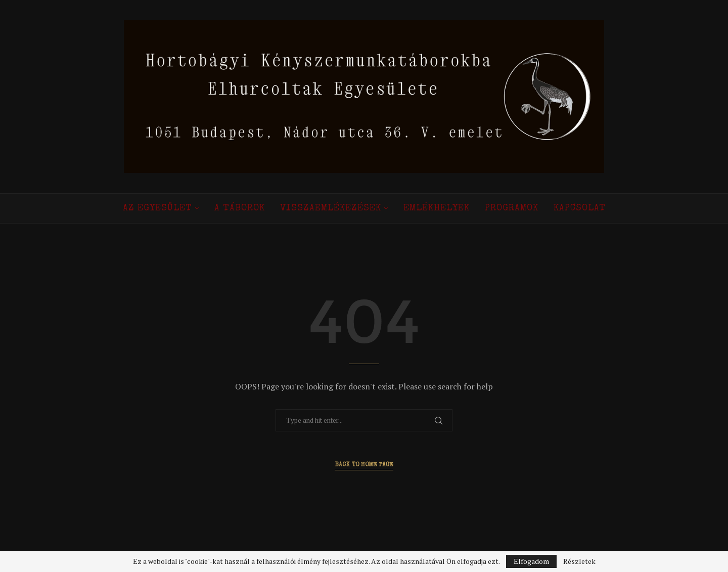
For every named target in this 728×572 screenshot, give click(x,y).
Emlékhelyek (437, 208)
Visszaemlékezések (331, 208)
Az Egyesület (157, 208)
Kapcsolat (580, 208)
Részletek (579, 561)
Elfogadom (531, 561)
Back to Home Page (364, 465)
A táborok (240, 208)
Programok (512, 208)
